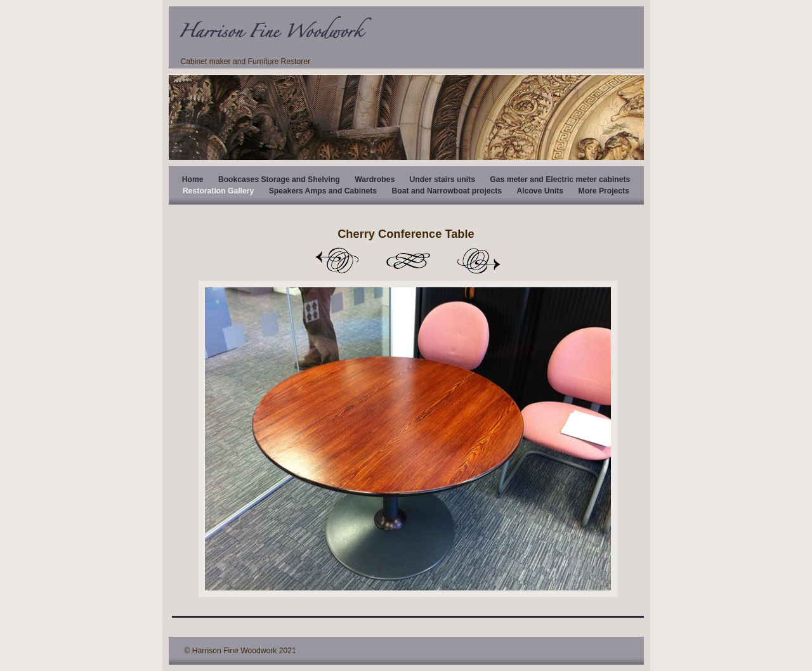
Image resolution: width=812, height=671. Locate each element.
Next (479, 261)
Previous (337, 261)
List (408, 261)
